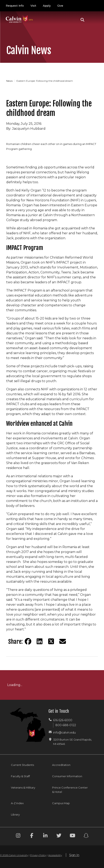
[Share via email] (63, 641)
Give (60, 6)
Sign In (74, 855)
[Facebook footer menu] (32, 836)
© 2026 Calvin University (14, 855)
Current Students (22, 765)
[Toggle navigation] (93, 20)
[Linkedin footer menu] (45, 836)
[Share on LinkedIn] (40, 641)
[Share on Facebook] (28, 641)
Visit (33, 6)
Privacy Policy (38, 855)
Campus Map (61, 803)
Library (15, 814)
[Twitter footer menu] (59, 836)
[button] (82, 20)
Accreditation (61, 765)
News (10, 81)
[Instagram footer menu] (18, 836)
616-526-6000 (63, 720)
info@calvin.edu (64, 733)
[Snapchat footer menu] (86, 836)
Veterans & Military (23, 787)
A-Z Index (17, 803)
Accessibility (55, 855)
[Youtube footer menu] (72, 836)
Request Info (15, 6)
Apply (47, 6)
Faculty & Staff (20, 776)
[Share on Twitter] (51, 641)
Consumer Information (67, 776)
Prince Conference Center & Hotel (70, 790)
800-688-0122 (66, 725)
